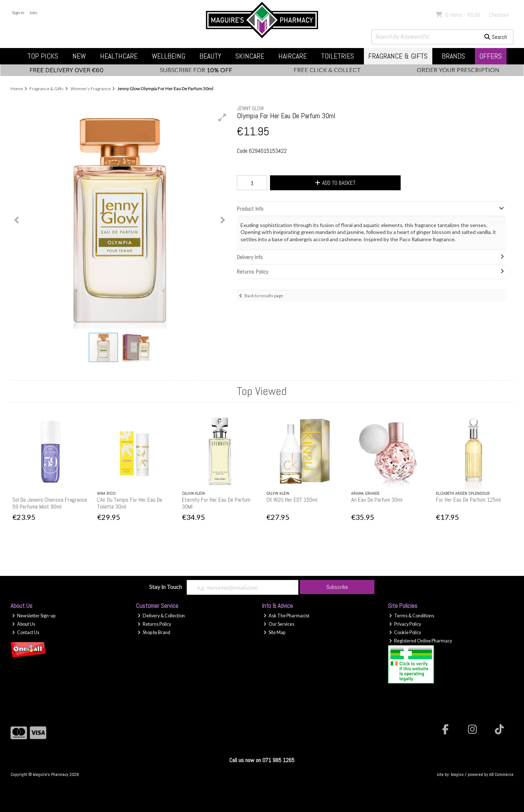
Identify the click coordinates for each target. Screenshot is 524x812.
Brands (453, 56)
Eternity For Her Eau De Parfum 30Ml (216, 503)
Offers (491, 56)
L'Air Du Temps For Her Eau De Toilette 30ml (130, 503)
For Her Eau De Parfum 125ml (468, 500)
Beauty (210, 56)
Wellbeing (168, 56)
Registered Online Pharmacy (420, 641)
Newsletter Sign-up (34, 616)
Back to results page (264, 296)
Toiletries (338, 56)
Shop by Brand (154, 632)
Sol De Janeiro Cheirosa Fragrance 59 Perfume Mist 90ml (50, 503)
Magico (457, 775)
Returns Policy (154, 624)
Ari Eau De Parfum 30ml (377, 500)
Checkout (499, 15)
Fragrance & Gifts (398, 56)
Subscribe (337, 587)
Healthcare (119, 56)
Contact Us (26, 632)
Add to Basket (335, 183)
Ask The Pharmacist (286, 616)
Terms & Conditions (412, 616)
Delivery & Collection (161, 616)
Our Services (279, 624)
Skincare (250, 56)
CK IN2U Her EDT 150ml (292, 500)
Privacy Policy (405, 624)
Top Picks (43, 56)
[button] (222, 118)
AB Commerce (501, 775)
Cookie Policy (405, 632)
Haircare (293, 56)
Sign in (18, 13)
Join (33, 13)
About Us (24, 624)
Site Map (274, 632)
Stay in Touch (166, 587)
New (79, 56)
